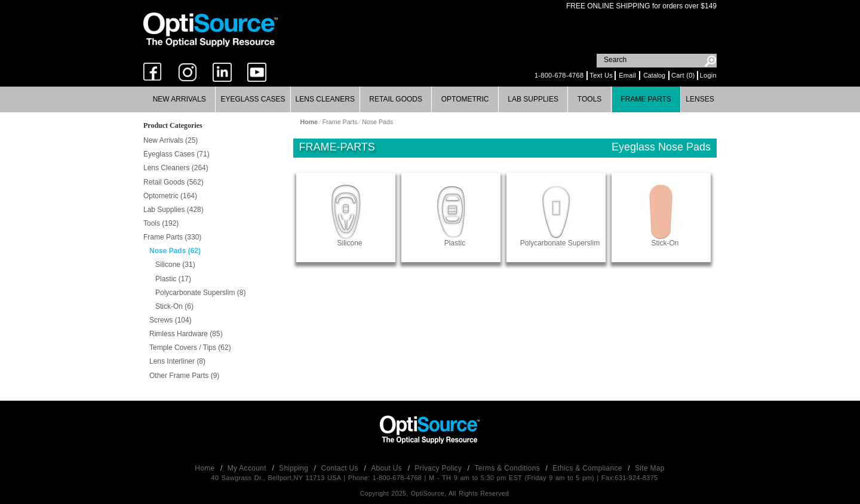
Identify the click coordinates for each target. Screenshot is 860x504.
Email (627, 75)
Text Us (601, 75)
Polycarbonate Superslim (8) (200, 293)
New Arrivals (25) (171, 140)
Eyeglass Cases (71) (176, 154)
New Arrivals (179, 99)
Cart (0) (683, 75)
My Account (248, 468)
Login (708, 75)
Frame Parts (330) (172, 237)
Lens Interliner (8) (177, 361)
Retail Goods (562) (173, 182)
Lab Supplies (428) (173, 210)
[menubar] (429, 99)
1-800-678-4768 (559, 75)
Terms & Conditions (509, 468)
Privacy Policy (439, 468)
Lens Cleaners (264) (176, 168)
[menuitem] (179, 99)
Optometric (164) (170, 196)
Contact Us (341, 468)
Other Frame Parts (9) (184, 376)
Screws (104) (171, 320)
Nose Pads (377, 122)
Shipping (295, 468)
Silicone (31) (175, 265)
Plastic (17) (173, 279)
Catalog (654, 75)
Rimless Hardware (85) (186, 334)
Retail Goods (396, 99)
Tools (589, 99)
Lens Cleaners (325, 99)
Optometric (465, 99)
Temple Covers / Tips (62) (190, 348)
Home (206, 468)
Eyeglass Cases (253, 99)
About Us (387, 468)
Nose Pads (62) (175, 251)
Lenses (700, 99)
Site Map (650, 468)
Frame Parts (646, 99)
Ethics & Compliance (588, 468)
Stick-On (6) (174, 306)
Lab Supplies (533, 99)
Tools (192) (161, 223)
